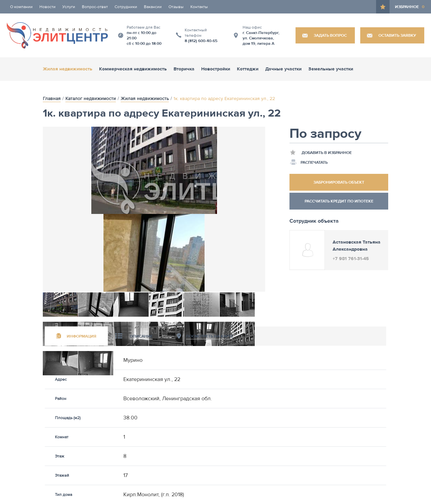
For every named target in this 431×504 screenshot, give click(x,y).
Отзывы (176, 7)
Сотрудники (126, 7)
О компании (21, 7)
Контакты (199, 7)
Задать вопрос (330, 35)
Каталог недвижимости (91, 99)
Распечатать (309, 162)
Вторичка (184, 69)
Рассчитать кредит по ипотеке (339, 201)
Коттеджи (248, 69)
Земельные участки (331, 69)
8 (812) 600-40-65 (201, 41)
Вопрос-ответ (95, 7)
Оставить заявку (397, 35)
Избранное (410, 7)
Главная (52, 99)
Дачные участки (283, 69)
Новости (48, 7)
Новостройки (216, 69)
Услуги (69, 7)
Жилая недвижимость (68, 69)
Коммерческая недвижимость (133, 69)
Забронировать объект (339, 182)
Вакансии (153, 7)
